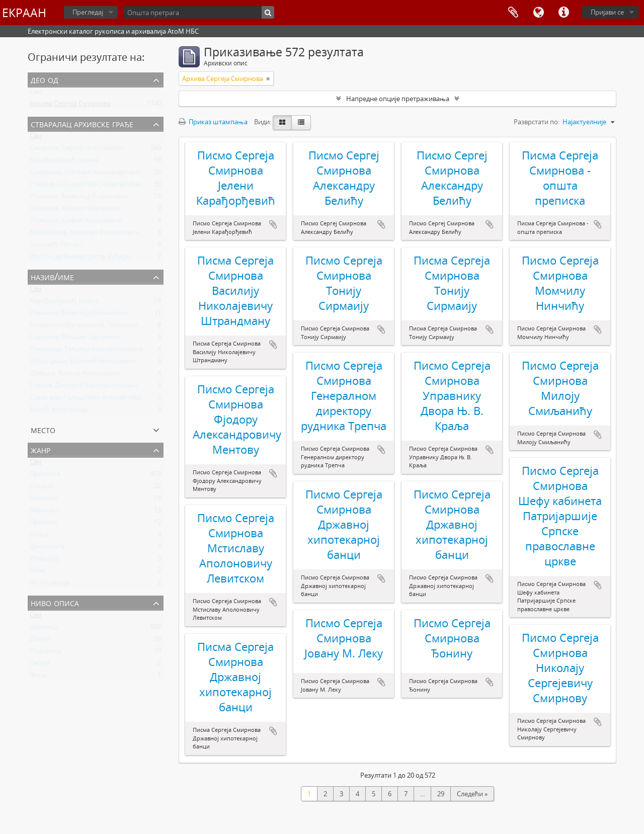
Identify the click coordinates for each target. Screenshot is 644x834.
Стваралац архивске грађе (82, 123)
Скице (39, 536)
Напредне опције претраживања (398, 99)
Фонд (38, 677)
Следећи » (472, 794)
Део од (45, 79)
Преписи (43, 524)
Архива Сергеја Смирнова (70, 106)
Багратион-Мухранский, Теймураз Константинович (110, 327)
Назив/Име (52, 276)
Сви (35, 94)
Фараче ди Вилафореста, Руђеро (80, 259)
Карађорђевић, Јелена (64, 162)
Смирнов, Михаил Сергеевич (75, 210)
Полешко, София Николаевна (76, 222)
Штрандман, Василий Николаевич (83, 363)
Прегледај (88, 12)
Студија (41, 488)
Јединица (44, 629)
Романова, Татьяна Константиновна (86, 351)
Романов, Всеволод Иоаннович (79, 198)
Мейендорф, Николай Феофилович (85, 234)
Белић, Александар (59, 411)
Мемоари (45, 512)
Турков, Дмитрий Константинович (84, 387)
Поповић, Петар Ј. (57, 246)
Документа (47, 548)
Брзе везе (563, 13)
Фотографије (50, 585)
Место (43, 429)
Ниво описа (55, 602)
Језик (538, 13)
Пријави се (607, 12)
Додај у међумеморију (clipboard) (273, 224)
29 (441, 794)
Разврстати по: (537, 122)
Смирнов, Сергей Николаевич (77, 150)
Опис (38, 572)
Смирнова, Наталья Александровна (85, 174)
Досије (40, 641)
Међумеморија (513, 13)
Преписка (45, 476)
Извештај (44, 560)
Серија (40, 665)
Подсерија (46, 653)
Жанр (41, 449)
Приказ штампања (213, 122)
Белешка (44, 500)
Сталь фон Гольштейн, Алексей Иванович (95, 186)
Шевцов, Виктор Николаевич (75, 375)
